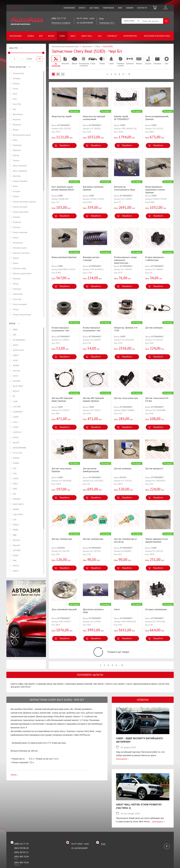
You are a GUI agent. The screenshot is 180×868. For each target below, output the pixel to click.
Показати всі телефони (61, 23)
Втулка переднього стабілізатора (155, 259)
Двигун (74, 60)
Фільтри (139, 60)
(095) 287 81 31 (21, 856)
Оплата (82, 8)
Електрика (157, 60)
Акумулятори (130, 36)
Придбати (64, 145)
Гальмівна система (120, 61)
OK (40, 59)
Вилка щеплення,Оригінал (64, 257)
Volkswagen (15, 36)
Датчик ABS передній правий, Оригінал (93, 399)
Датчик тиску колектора (126, 398)
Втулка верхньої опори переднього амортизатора (125, 260)
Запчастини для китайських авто (65, 47)
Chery (62, 36)
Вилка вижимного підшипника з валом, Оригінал (155, 190)
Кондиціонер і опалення (84, 61)
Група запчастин (18, 67)
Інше (167, 60)
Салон (111, 60)
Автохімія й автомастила (157, 36)
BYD (41, 36)
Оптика (102, 60)
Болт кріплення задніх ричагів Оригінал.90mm (63, 188)
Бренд (12, 325)
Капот (117, 609)
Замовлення (69, 8)
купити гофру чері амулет (23, 688)
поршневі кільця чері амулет (51, 688)
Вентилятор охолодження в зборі (124, 188)
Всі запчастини (56, 61)
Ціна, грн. (14, 48)
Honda (31, 36)
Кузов (93, 60)
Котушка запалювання (156, 609)
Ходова (148, 60)
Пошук (166, 21)
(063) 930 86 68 (21, 852)
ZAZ (100, 36)
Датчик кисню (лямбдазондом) (91, 470)
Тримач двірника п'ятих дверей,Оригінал (157, 540)
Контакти (142, 8)
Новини (130, 8)
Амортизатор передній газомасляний (94, 118)
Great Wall (87, 36)
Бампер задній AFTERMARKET (122, 118)
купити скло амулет (116, 688)
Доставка (94, 8)
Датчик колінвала (154, 328)
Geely (73, 36)
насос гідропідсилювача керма (142, 688)
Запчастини (87, 47)
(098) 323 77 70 (59, 18)
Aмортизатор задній (62, 116)
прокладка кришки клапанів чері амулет (85, 688)
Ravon (51, 36)
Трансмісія (130, 60)
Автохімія (65, 60)
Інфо (120, 8)
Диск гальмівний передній (64, 609)
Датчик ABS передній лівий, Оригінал (62, 399)
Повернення (108, 8)
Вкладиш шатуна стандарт (91, 259)
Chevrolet (112, 36)
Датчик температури (62, 539)
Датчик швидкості (154, 468)
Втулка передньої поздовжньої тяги (60, 329)
